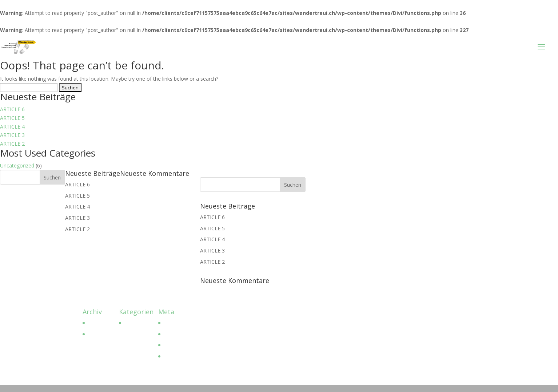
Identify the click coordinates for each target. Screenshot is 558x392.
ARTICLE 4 (12, 127)
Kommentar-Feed (184, 345)
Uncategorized (17, 165)
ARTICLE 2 (12, 144)
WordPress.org (181, 356)
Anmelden (175, 323)
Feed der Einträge (184, 334)
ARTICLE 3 (12, 135)
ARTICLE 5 (12, 118)
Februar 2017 (103, 334)
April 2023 (99, 323)
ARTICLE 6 (12, 109)
